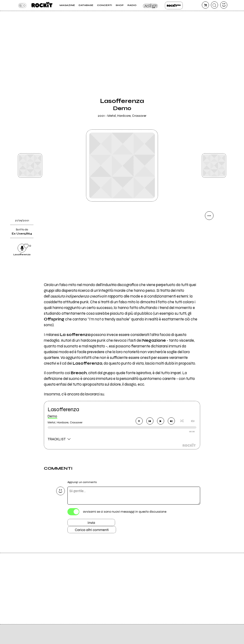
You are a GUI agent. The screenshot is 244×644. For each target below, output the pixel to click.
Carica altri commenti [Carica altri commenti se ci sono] (92, 530)
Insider (151, 5)
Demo (52, 416)
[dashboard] (224, 5)
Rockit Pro (174, 5)
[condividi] (209, 216)
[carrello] (205, 5)
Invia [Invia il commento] (91, 523)
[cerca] (214, 5)
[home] (42, 5)
